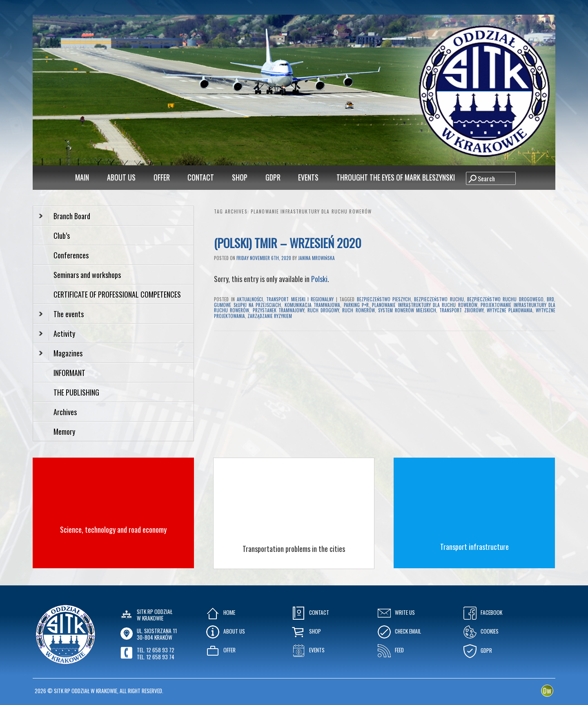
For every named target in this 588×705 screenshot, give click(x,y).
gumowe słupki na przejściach (247, 305)
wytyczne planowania (510, 310)
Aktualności (250, 299)
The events (61, 314)
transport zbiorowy (461, 310)
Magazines (61, 353)
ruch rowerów (358, 310)
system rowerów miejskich (407, 310)
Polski (319, 279)
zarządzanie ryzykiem (270, 316)
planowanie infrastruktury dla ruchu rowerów (425, 305)
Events (308, 177)
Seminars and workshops (87, 275)
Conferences (71, 255)
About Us (121, 177)
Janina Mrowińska (316, 258)
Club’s (62, 236)
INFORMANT (70, 373)
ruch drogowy (323, 310)
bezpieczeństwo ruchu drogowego (505, 299)
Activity (57, 334)
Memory (64, 431)
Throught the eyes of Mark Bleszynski (396, 177)
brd (550, 299)
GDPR (273, 177)
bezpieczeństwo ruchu (439, 299)
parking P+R (356, 305)
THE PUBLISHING (76, 392)
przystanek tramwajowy (278, 310)
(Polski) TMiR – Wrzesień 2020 (288, 243)
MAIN (82, 177)
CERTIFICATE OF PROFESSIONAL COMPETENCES (118, 294)
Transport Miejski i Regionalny (300, 299)
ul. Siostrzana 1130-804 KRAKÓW (157, 634)
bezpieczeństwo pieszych (384, 299)
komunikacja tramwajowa (312, 305)
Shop (240, 177)
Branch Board (65, 216)
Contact (201, 177)
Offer (162, 177)
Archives (66, 412)
